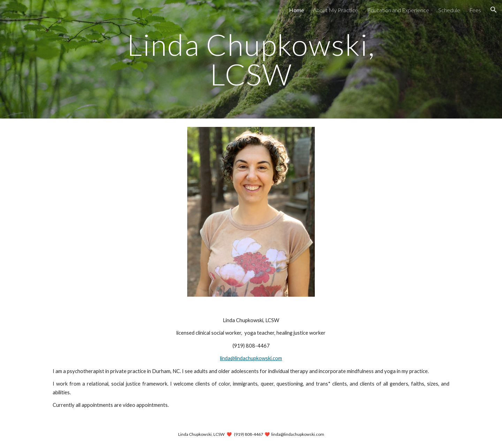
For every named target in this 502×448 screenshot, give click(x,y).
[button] (494, 10)
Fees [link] (475, 10)
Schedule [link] (449, 10)
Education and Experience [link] (398, 10)
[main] (251, 59)
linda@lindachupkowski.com (251, 358)
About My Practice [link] (336, 10)
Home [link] (296, 10)
